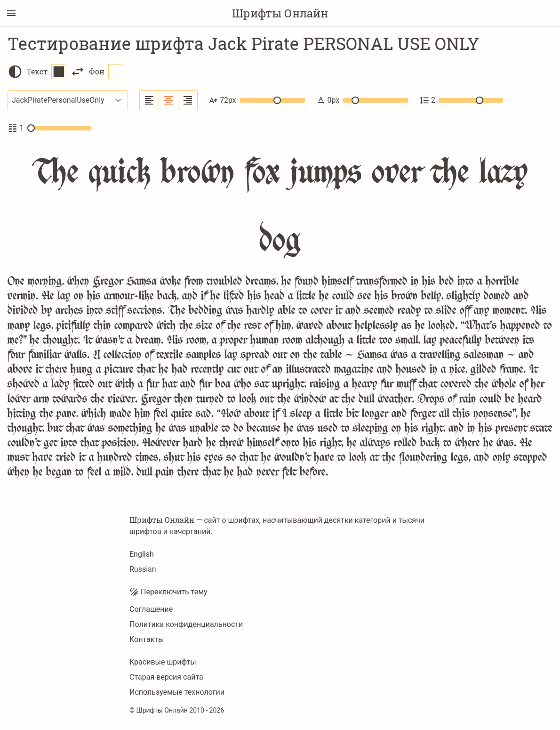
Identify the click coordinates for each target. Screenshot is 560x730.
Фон (106, 72)
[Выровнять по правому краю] (188, 100)
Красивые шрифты (163, 662)
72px (257, 100)
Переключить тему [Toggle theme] (168, 592)
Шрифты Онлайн (280, 13)
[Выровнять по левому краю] (149, 100)
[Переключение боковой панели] (11, 13)
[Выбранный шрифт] (68, 100)
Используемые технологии (177, 692)
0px (362, 100)
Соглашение (151, 609)
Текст (46, 72)
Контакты (147, 639)
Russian (143, 569)
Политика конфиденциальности (186, 624)
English (142, 554)
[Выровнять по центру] (169, 100)
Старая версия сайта (166, 677)
